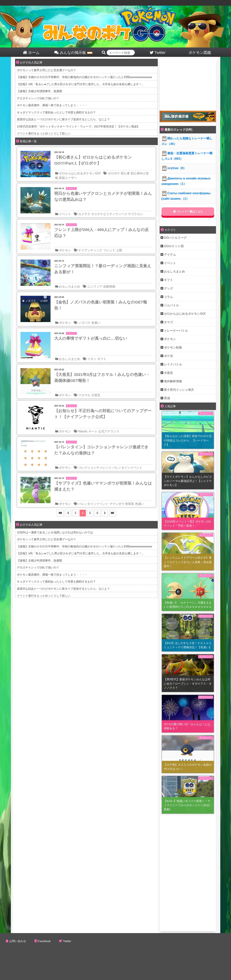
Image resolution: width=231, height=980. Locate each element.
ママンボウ (117, 504)
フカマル (84, 395)
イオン (92, 359)
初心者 (125, 173)
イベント (65, 214)
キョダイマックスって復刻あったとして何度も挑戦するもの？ (56, 112)
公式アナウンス (109, 431)
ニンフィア (95, 286)
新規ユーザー (68, 178)
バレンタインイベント (127, 468)
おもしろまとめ (69, 286)
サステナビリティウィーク (109, 214)
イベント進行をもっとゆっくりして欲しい (44, 133)
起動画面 (109, 286)
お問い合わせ (18, 941)
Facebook (44, 941)
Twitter (67, 941)
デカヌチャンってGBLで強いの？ (38, 98)
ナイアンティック (90, 250)
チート (93, 431)
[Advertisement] (188, 82)
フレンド (109, 250)
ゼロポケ (114, 173)
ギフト (102, 359)
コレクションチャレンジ (95, 468)
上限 (119, 250)
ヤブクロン (136, 214)
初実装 (130, 504)
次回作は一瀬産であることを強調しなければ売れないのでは (55, 532)
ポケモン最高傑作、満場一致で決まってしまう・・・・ (52, 105)
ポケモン (65, 250)
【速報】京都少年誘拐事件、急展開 (39, 91)
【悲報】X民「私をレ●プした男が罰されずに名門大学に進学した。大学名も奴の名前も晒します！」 (81, 84)
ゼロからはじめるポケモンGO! (80, 173)
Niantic (83, 431)
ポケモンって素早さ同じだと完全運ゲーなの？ (46, 70)
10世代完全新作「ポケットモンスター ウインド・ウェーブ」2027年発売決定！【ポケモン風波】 (78, 126)
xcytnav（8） (174, 168)
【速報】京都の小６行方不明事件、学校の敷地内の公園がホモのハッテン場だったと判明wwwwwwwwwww (84, 77)
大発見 (96, 395)
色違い (96, 323)
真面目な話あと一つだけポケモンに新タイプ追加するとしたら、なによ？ (63, 119)
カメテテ (84, 214)
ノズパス (84, 323)
